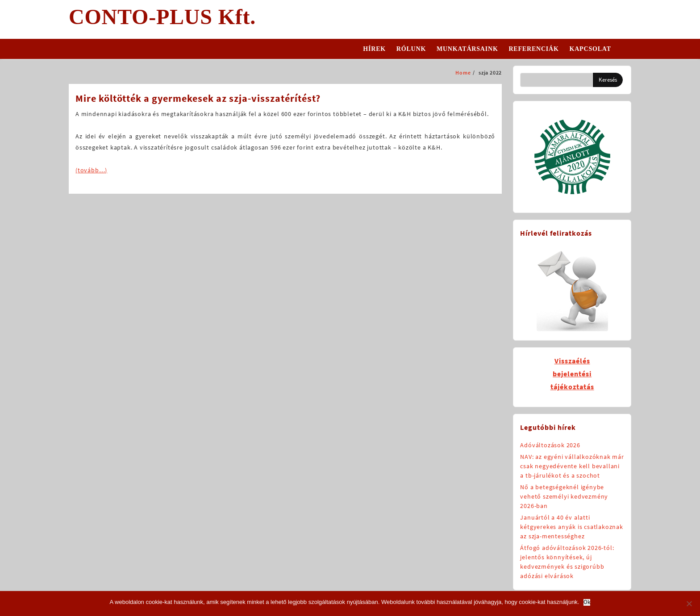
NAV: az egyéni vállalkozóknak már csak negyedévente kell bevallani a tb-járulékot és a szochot (572, 466)
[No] (689, 604)
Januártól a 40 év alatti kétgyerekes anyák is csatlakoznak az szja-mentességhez (571, 527)
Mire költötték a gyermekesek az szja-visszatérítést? (198, 98)
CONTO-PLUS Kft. (162, 17)
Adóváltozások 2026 (550, 445)
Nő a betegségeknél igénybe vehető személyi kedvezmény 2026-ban (564, 496)
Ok (587, 602)
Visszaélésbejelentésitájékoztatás (572, 374)
